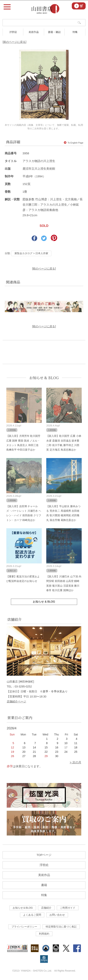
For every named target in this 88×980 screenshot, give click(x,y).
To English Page (74, 143)
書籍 (44, 885)
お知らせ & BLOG (44, 378)
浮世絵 (13, 32)
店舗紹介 (46, 908)
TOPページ (44, 855)
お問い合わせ (57, 915)
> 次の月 (76, 762)
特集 (75, 32)
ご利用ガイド (68, 908)
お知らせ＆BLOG (23, 908)
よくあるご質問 (32, 915)
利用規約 (44, 934)
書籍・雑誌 (54, 32)
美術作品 (34, 32)
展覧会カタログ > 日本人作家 (31, 253)
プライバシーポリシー (24, 927)
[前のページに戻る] (14, 42)
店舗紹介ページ (16, 701)
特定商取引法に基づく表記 (61, 927)
